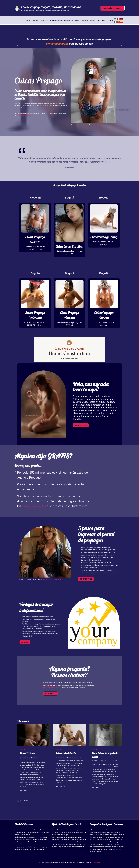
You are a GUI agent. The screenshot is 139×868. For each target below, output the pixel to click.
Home (28, 20)
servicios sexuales (35, 513)
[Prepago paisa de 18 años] (35, 228)
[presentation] (34, 742)
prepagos (23, 757)
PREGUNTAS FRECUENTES (52, 695)
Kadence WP (96, 863)
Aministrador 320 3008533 (113, 8)
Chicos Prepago (27, 760)
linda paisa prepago (24, 116)
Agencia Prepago (56, 20)
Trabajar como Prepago (71, 20)
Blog (104, 20)
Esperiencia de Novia (66, 760)
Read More (25, 798)
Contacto (110, 20)
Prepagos (35, 20)
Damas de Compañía (88, 20)
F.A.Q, (99, 20)
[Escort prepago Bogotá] (69, 233)
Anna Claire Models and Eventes (52, 586)
